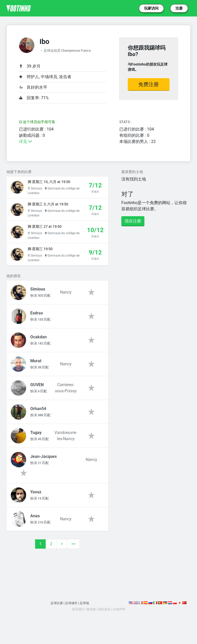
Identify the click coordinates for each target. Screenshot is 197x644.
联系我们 (77, 620)
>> (73, 555)
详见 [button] (25, 142)
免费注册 (149, 84)
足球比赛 (56, 614)
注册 (179, 8)
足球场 (85, 614)
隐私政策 (105, 620)
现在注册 (133, 221)
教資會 (91, 620)
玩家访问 (151, 8)
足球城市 (71, 614)
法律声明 (120, 620)
